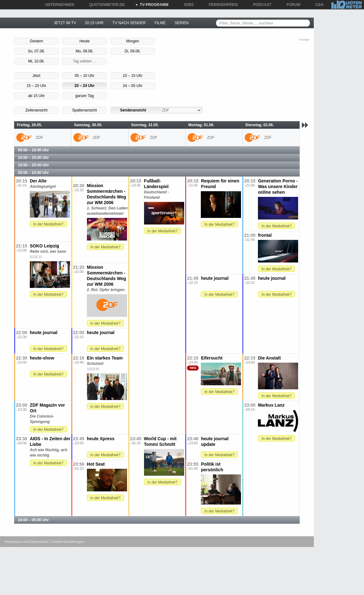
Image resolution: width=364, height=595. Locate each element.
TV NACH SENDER (129, 23)
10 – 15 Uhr (133, 76)
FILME (160, 23)
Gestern (37, 41)
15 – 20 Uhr (37, 86)
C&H (317, 5)
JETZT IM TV (65, 23)
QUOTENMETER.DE (105, 5)
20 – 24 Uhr (84, 86)
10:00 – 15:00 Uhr (33, 158)
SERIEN (182, 23)
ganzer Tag (85, 96)
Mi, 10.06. (37, 61)
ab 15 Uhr (37, 96)
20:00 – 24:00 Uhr (33, 173)
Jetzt (36, 76)
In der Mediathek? (48, 224)
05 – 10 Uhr (85, 76)
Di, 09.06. (133, 51)
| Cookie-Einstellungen (67, 542)
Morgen (133, 41)
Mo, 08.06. (85, 51)
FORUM (291, 5)
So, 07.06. (37, 51)
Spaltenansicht (85, 110)
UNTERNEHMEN (57, 5)
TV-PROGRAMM (152, 5)
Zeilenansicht (37, 110)
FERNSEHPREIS (221, 5)
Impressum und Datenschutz (27, 542)
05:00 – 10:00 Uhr (33, 150)
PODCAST (260, 5)
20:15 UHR (94, 23)
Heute (84, 41)
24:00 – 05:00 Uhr (33, 520)
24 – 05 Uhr (133, 86)
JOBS (187, 5)
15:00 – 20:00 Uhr (33, 165)
